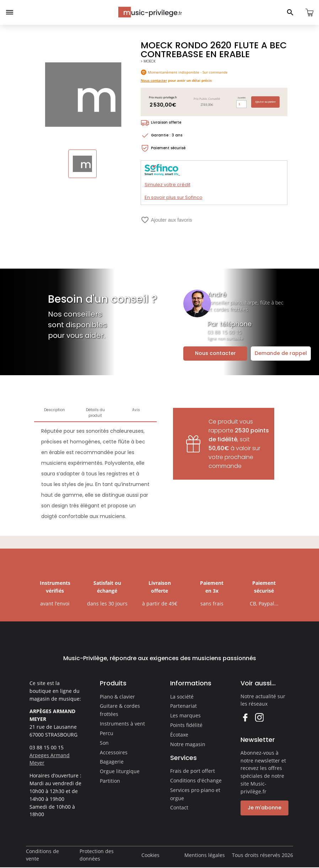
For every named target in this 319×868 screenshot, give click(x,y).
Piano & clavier (117, 697)
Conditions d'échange (196, 780)
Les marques (185, 715)
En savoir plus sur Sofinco (174, 197)
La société (182, 697)
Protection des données (97, 855)
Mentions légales (205, 855)
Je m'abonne (264, 808)
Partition (110, 781)
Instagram (259, 717)
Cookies (150, 855)
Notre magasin (188, 744)
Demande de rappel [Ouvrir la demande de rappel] (281, 353)
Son (104, 743)
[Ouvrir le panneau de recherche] (290, 12)
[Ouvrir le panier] (309, 12)
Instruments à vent (122, 724)
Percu (107, 733)
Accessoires (114, 752)
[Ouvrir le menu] (10, 12)
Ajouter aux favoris (166, 220)
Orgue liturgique (120, 771)
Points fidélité (186, 725)
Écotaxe (179, 735)
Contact (179, 807)
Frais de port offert (193, 771)
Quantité (242, 98)
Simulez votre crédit (167, 185)
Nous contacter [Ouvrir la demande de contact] (215, 353)
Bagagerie (112, 762)
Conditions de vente (42, 855)
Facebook (245, 717)
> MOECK (148, 61)
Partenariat (183, 706)
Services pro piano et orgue (195, 794)
